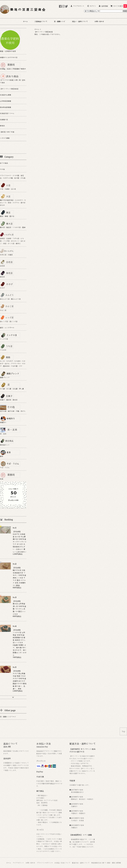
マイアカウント (79, 6)
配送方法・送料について (81, 863)
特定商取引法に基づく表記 (101, 863)
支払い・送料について (80, 21)
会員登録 (105, 6)
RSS (113, 863)
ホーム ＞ (38, 29)
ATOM (118, 863)
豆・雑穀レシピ (60, 21)
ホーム (25, 21)
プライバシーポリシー (45, 863)
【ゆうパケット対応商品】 (44, 32)
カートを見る (120, 6)
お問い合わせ (99, 21)
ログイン (93, 6)
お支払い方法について (62, 863)
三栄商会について (41, 21)
